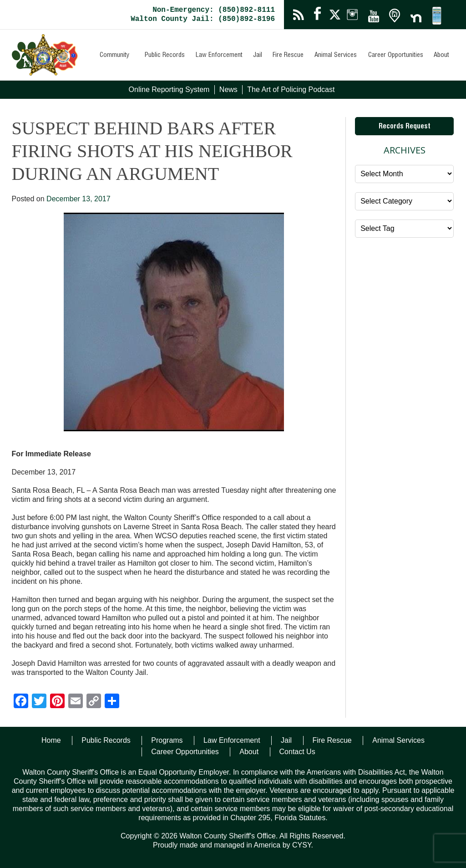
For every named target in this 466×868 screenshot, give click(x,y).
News (228, 89)
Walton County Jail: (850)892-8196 (203, 19)
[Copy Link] (94, 702)
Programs (167, 740)
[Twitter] (39, 702)
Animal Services (336, 56)
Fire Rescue (288, 56)
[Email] (76, 702)
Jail (258, 56)
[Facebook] (21, 702)
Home (51, 740)
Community (114, 56)
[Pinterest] (57, 702)
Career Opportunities (396, 56)
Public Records (165, 56)
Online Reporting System (169, 89)
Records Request (405, 127)
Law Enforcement (219, 56)
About (441, 56)
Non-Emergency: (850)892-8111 (214, 10)
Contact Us (297, 752)
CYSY (302, 845)
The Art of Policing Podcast (291, 89)
